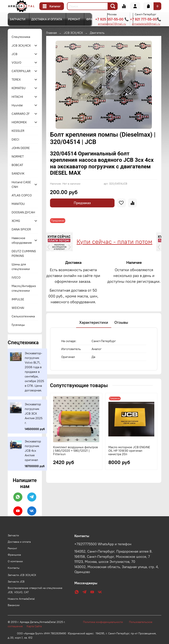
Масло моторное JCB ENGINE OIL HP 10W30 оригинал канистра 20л (129, 469)
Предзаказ (82, 203)
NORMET (18, 156)
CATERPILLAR (21, 71)
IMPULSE (18, 299)
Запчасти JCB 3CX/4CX (22, 575)
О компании (15, 561)
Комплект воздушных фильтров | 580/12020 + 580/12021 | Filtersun (75, 469)
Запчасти (17, 19)
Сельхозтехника (23, 316)
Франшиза (95, 19)
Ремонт (74, 19)
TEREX (16, 79)
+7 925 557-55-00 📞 (112, 19)
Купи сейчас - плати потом (64, 241)
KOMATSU (19, 88)
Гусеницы (18, 325)
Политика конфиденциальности (105, 622)
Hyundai (17, 105)
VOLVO (16, 62)
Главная (51, 33)
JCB (14, 54)
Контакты (14, 568)
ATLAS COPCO (22, 195)
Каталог (52, 6)
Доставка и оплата (47, 19)
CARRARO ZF (21, 114)
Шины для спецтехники (21, 267)
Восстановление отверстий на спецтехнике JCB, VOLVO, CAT (35, 590)
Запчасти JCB (16, 582)
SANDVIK (18, 173)
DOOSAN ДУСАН (23, 212)
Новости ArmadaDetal (21, 599)
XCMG (16, 221)
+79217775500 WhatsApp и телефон (103, 544)
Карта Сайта (34, 626)
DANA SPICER (21, 229)
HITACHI (17, 97)
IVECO (16, 277)
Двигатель (97, 33)
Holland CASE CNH (21, 184)
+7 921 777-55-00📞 (146, 19)
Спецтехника (21, 37)
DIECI (15, 139)
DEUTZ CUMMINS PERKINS (24, 253)
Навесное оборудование (22, 240)
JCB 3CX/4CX (73, 33)
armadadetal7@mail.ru (112, 24)
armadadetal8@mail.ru (146, 24)
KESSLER (18, 131)
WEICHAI (18, 308)
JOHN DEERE (21, 148)
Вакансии (14, 605)
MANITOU (18, 204)
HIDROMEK (19, 122)
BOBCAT (17, 165)
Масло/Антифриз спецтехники (24, 288)
